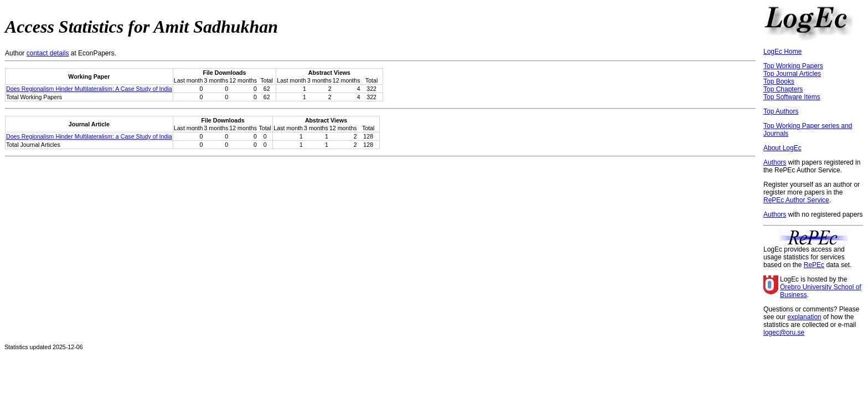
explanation (804, 317)
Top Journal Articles (792, 74)
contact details (48, 53)
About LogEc (782, 148)
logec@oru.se (784, 332)
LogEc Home (782, 52)
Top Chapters (783, 89)
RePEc (814, 265)
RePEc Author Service (796, 200)
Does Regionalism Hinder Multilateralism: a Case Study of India (89, 136)
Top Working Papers (793, 66)
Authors (775, 162)
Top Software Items (792, 97)
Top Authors (781, 111)
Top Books (779, 81)
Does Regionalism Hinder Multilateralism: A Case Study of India (89, 89)
